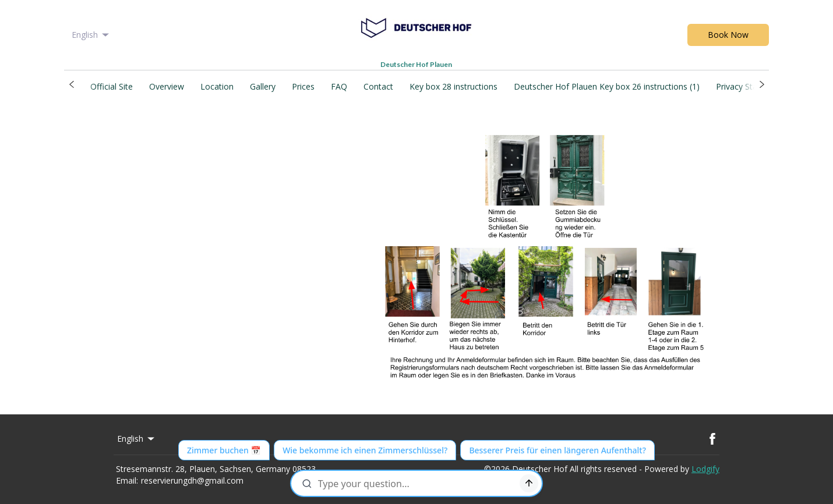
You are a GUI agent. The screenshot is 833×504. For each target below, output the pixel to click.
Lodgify (705, 469)
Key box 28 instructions (453, 86)
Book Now (728, 35)
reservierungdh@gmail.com (192, 480)
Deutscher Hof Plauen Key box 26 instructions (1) (607, 86)
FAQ (339, 86)
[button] (71, 84)
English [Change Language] (91, 35)
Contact (378, 86)
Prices (303, 86)
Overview (167, 86)
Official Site (112, 86)
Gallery (263, 86)
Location (217, 86)
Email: (127, 480)
